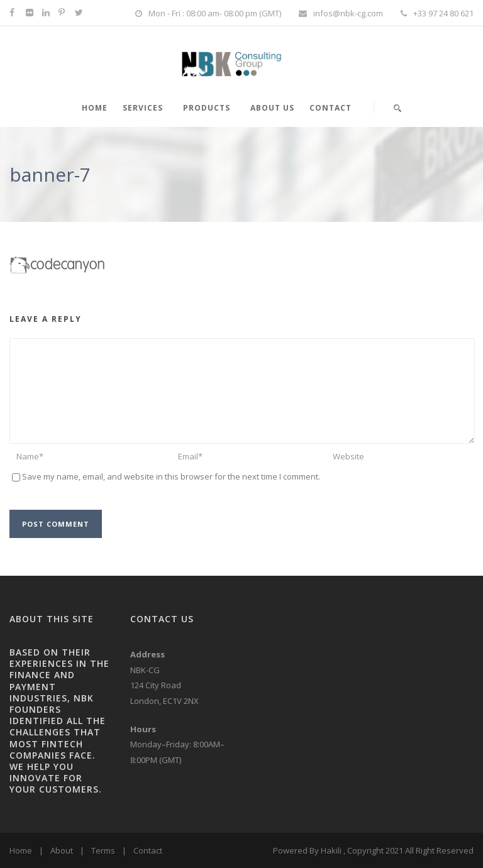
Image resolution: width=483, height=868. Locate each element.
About (62, 850)
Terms (103, 850)
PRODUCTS (207, 108)
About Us (272, 108)
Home (21, 850)
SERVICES (143, 108)
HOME (95, 108)
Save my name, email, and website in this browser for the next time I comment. (171, 476)
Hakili (331, 850)
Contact (330, 108)
